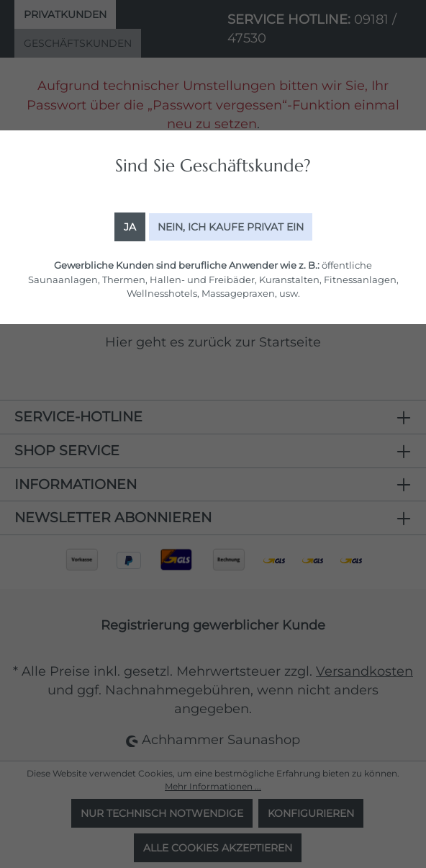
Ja (130, 227)
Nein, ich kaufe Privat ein (231, 227)
